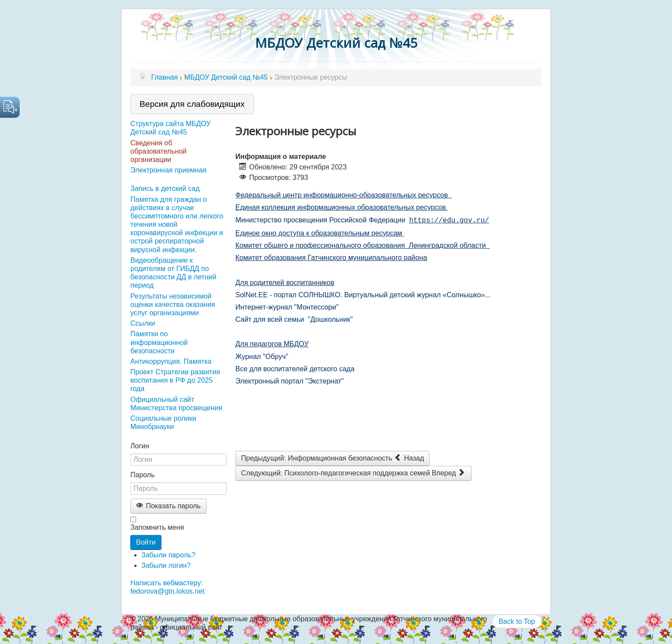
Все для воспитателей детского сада (296, 368)
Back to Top (517, 621)
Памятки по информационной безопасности (159, 342)
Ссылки (143, 323)
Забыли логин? (166, 565)
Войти (146, 542)
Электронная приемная (168, 170)
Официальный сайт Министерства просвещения (176, 404)
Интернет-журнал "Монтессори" (287, 306)
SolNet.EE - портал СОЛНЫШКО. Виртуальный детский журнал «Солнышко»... (363, 294)
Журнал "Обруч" (262, 356)
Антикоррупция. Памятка (171, 361)
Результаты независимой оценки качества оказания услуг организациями (173, 304)
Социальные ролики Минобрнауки (163, 422)
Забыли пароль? (168, 555)
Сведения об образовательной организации (158, 151)
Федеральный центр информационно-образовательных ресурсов (344, 195)
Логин (140, 446)
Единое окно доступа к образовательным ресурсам (320, 232)
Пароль (143, 475)
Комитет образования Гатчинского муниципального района (331, 257)
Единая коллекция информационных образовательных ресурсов (342, 207)
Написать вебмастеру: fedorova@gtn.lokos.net (167, 587)
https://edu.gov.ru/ (449, 220)
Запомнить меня (157, 527)
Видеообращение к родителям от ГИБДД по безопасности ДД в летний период (173, 273)
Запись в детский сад (165, 188)
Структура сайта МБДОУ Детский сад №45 (171, 128)
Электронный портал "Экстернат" (290, 380)
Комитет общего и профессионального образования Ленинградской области (362, 245)
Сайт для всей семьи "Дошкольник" (294, 318)
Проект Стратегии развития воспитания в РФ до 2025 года (175, 380)
